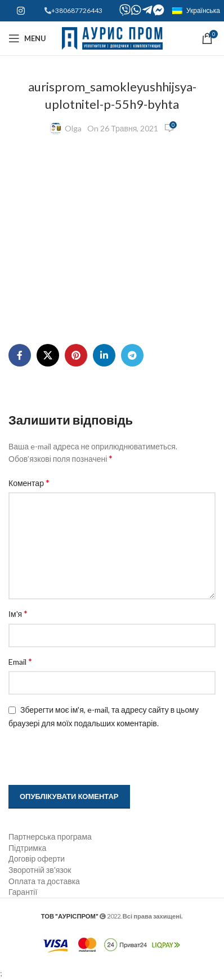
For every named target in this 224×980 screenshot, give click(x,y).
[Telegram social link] (132, 355)
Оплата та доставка (44, 881)
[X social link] (48, 355)
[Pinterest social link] (76, 355)
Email (20, 661)
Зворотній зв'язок (40, 870)
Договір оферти (37, 858)
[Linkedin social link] (104, 355)
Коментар (29, 482)
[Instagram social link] (21, 11)
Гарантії (23, 892)
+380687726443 (77, 10)
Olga (73, 128)
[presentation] (80, 758)
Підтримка (27, 848)
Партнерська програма (50, 836)
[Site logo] (112, 37)
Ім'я (18, 613)
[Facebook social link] (20, 355)
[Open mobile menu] (27, 38)
